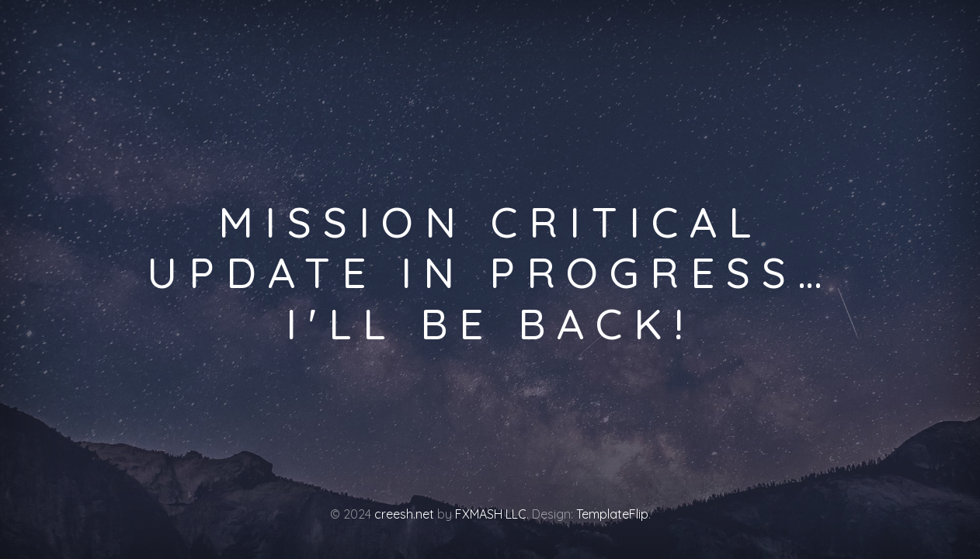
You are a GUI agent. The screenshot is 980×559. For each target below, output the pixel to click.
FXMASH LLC (491, 514)
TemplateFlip (612, 514)
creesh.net (404, 514)
